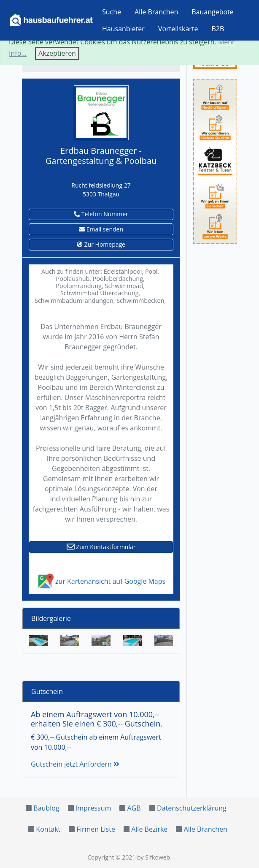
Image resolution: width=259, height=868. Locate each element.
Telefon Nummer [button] (101, 214)
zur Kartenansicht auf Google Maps (101, 581)
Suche (112, 12)
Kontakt (48, 829)
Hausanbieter (123, 29)
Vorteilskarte (178, 29)
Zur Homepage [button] (101, 244)
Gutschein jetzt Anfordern (75, 764)
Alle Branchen (156, 12)
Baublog (46, 808)
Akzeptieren (57, 53)
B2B (218, 29)
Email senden (101, 229)
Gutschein (47, 691)
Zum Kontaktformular (101, 547)
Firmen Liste (96, 829)
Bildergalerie (51, 618)
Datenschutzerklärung (192, 808)
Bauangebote (213, 12)
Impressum (93, 808)
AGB (134, 808)
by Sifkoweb (154, 857)
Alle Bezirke (149, 829)
